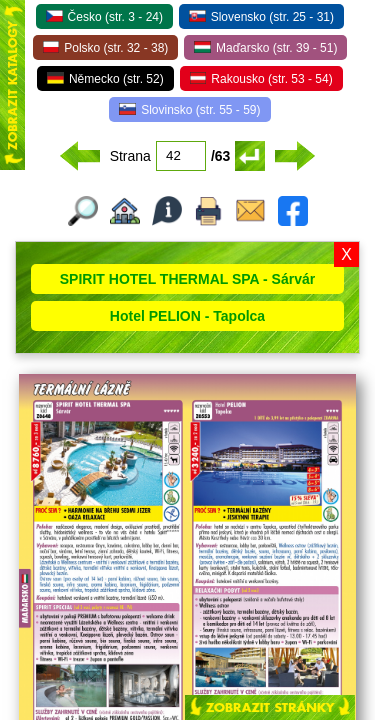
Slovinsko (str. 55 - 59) (189, 110)
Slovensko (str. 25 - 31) (261, 17)
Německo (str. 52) (105, 79)
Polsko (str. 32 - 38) (106, 48)
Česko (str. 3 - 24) (104, 17)
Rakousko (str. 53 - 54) (261, 79)
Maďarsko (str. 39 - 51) (265, 48)
